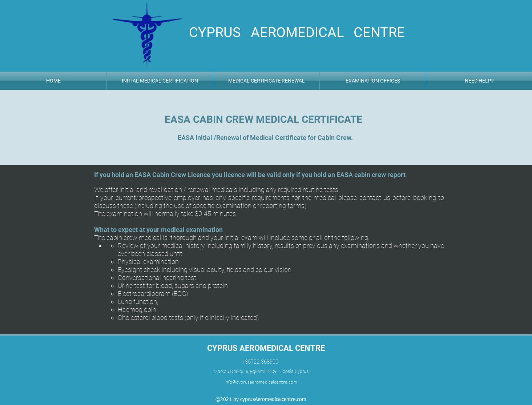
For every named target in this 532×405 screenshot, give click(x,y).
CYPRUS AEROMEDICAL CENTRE (266, 348)
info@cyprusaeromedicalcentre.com (261, 382)
